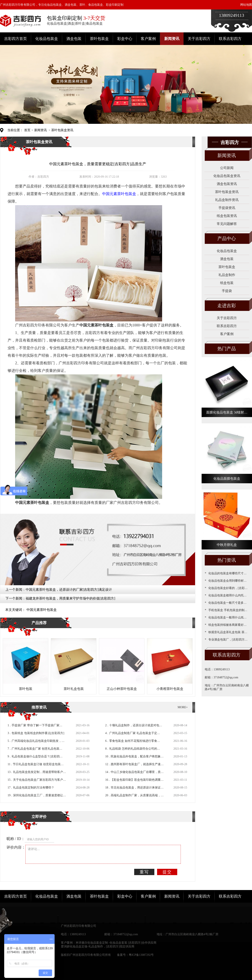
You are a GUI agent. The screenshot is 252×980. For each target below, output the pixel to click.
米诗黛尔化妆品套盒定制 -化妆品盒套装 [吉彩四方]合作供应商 (116, 943)
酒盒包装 (74, 39)
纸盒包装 (227, 283)
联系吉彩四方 (230, 39)
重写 (144, 872)
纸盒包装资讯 (227, 216)
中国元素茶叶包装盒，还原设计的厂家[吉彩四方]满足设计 (69, 590)
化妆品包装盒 (47, 39)
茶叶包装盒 (99, 39)
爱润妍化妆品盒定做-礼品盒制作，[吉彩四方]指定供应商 (98, 946)
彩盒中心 (125, 39)
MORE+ (183, 707)
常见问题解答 (227, 224)
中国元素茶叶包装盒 (42, 610)
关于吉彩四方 (199, 39)
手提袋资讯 (227, 208)
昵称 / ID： (16, 839)
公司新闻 (227, 168)
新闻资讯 (172, 39)
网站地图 (246, 5)
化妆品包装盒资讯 (227, 176)
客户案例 (148, 39)
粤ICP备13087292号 (141, 955)
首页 (27, 130)
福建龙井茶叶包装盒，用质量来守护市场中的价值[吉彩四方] (70, 598)
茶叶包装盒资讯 (62, 130)
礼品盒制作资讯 (227, 200)
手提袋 (227, 291)
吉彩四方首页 (16, 39)
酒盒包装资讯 (227, 184)
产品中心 (227, 238)
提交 (167, 872)
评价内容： (16, 847)
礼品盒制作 (227, 275)
